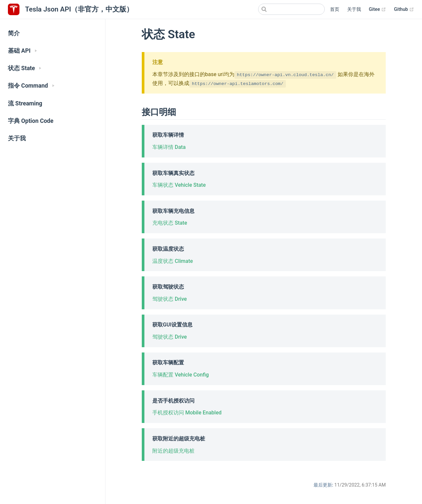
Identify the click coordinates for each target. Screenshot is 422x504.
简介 (14, 33)
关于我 (354, 9)
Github (404, 10)
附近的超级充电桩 (173, 451)
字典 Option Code (31, 121)
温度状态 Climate (173, 261)
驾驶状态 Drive (170, 299)
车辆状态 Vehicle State (179, 185)
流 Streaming (25, 103)
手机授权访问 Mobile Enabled (187, 413)
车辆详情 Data (169, 147)
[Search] (291, 9)
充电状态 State (170, 223)
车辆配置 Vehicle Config (181, 375)
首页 (335, 9)
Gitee (377, 10)
